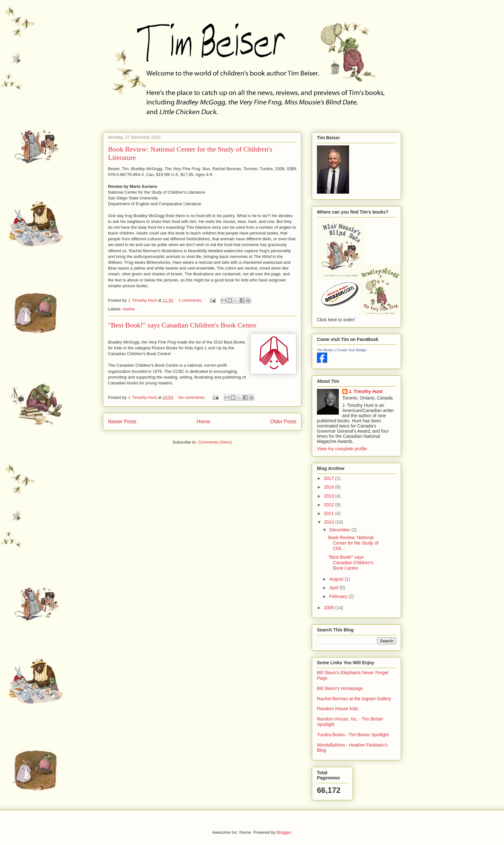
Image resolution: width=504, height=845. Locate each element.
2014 (330, 487)
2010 (330, 522)
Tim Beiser (325, 350)
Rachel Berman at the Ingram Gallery (354, 699)
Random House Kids (337, 709)
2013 (330, 496)
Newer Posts (122, 422)
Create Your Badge (351, 350)
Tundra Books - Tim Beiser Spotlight (353, 735)
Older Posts (283, 422)
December (340, 530)
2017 (330, 478)
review (129, 309)
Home (203, 422)
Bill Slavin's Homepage (340, 688)
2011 (330, 513)
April (334, 588)
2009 (330, 608)
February (339, 596)
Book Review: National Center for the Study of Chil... (353, 543)
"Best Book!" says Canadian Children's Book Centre (182, 325)
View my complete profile (342, 449)
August (337, 579)
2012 (330, 505)
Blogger (283, 832)
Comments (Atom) (215, 442)
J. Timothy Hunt (366, 391)
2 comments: (191, 300)
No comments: (192, 397)
